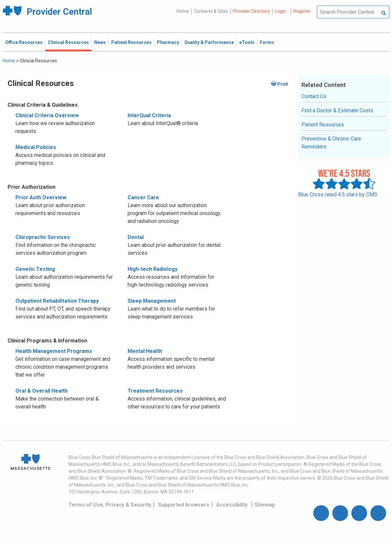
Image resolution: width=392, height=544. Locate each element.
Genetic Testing (35, 269)
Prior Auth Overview (41, 197)
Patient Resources (323, 125)
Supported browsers (184, 505)
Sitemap (265, 505)
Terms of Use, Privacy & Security (110, 505)
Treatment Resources (155, 391)
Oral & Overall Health (41, 391)
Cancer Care (143, 197)
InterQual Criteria (149, 115)
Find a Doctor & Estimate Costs (337, 110)
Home (183, 11)
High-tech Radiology (153, 269)
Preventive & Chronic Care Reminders (331, 143)
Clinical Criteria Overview (47, 115)
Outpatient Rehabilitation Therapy (57, 301)
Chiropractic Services (43, 237)
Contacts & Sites (211, 11)
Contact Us (314, 96)
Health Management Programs (54, 351)
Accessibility (232, 505)
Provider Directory (251, 11)
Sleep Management (152, 301)
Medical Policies (36, 147)
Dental (136, 237)
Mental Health (145, 351)
